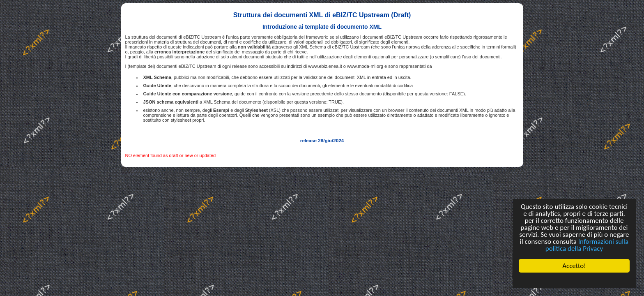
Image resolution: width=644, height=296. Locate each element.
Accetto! (574, 266)
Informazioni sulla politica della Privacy (587, 245)
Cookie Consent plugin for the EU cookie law (574, 280)
